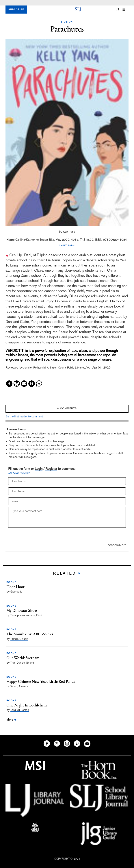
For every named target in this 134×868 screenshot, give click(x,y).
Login (39, 469)
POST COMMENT (117, 545)
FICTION (67, 22)
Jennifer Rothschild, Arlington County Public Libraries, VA (57, 368)
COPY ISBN (67, 246)
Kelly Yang (69, 232)
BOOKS (12, 582)
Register (51, 469)
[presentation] (36, 537)
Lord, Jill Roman (20, 710)
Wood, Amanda (19, 686)
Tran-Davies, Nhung (22, 663)
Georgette (16, 592)
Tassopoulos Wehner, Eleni (26, 615)
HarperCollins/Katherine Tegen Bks (30, 240)
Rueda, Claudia (19, 639)
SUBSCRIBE (16, 10)
